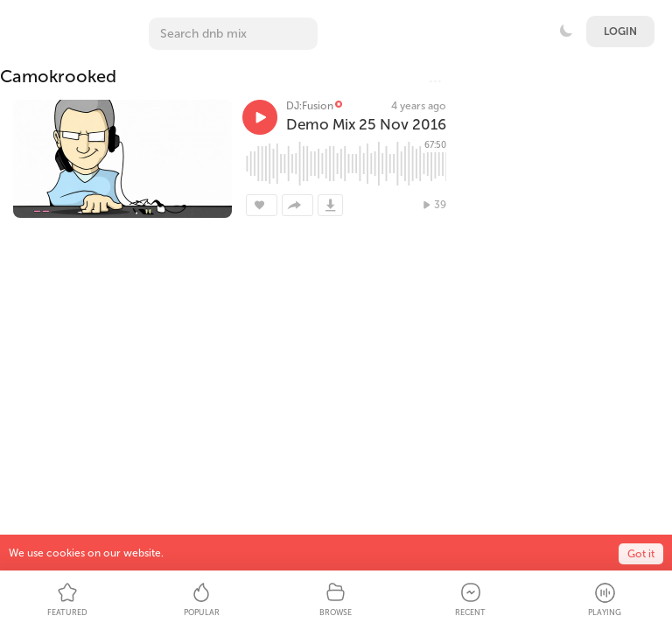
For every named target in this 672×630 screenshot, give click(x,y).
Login (620, 31)
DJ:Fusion (310, 106)
